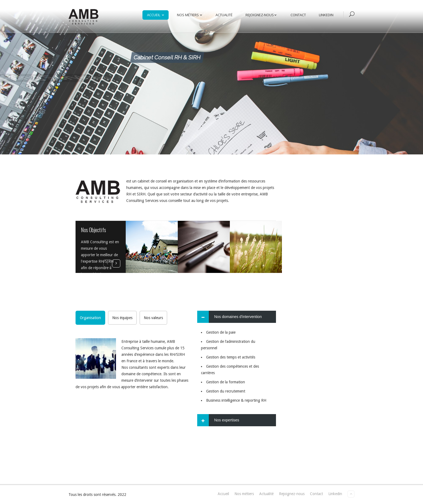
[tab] (90, 318)
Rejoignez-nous (262, 15)
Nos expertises (227, 420)
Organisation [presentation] (90, 318)
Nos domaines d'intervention (238, 317)
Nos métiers (191, 15)
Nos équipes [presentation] (122, 318)
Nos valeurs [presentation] (153, 318)
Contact (298, 15)
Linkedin (326, 15)
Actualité (224, 15)
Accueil (157, 15)
